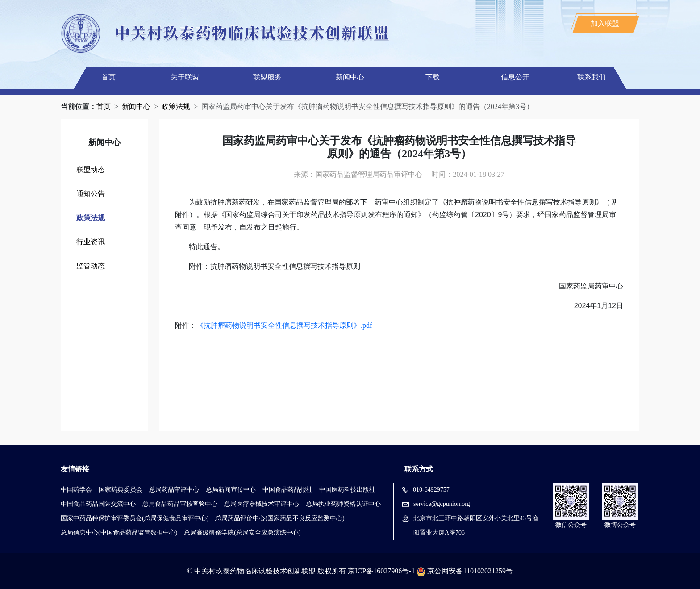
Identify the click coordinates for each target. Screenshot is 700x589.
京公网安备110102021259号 (470, 571)
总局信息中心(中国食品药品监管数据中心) (119, 533)
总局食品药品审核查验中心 (180, 504)
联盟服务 (267, 77)
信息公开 (515, 77)
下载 (433, 77)
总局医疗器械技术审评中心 (262, 504)
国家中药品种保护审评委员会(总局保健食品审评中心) (135, 518)
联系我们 (592, 77)
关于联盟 (185, 77)
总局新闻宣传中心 (231, 490)
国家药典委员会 (121, 490)
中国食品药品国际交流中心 (98, 504)
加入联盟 (605, 23)
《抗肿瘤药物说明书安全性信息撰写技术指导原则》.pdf (284, 325)
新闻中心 (350, 77)
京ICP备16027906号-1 (381, 571)
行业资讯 (91, 242)
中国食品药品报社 (287, 490)
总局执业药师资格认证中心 (343, 504)
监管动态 (91, 266)
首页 (108, 77)
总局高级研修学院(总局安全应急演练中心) (242, 533)
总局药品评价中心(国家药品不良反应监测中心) (280, 518)
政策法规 (176, 107)
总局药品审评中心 (174, 490)
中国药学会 (76, 490)
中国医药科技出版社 (347, 490)
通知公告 (91, 194)
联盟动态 (91, 169)
